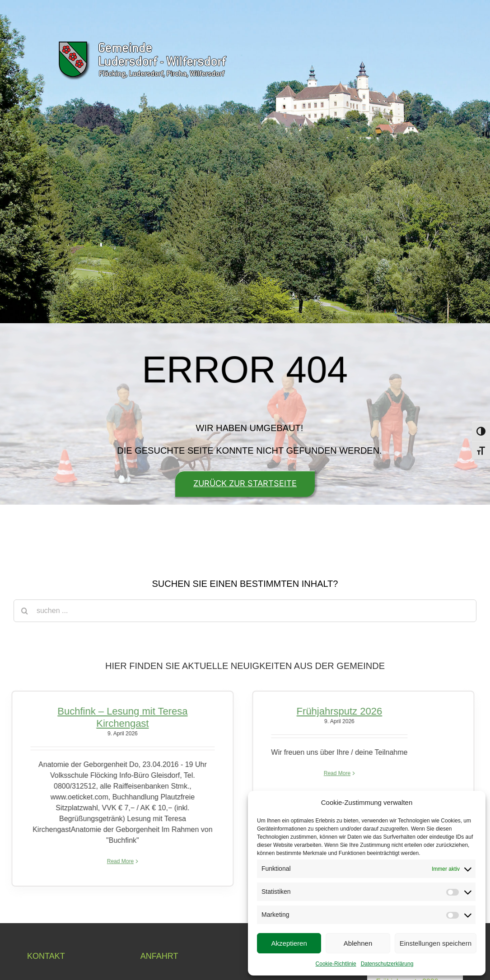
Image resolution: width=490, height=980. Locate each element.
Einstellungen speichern (436, 943)
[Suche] (25, 611)
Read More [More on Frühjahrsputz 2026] (334, 773)
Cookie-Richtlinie (336, 964)
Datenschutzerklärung (387, 964)
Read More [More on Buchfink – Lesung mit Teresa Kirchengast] (118, 861)
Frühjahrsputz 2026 (337, 711)
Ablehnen (358, 943)
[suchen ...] (245, 611)
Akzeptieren (289, 943)
